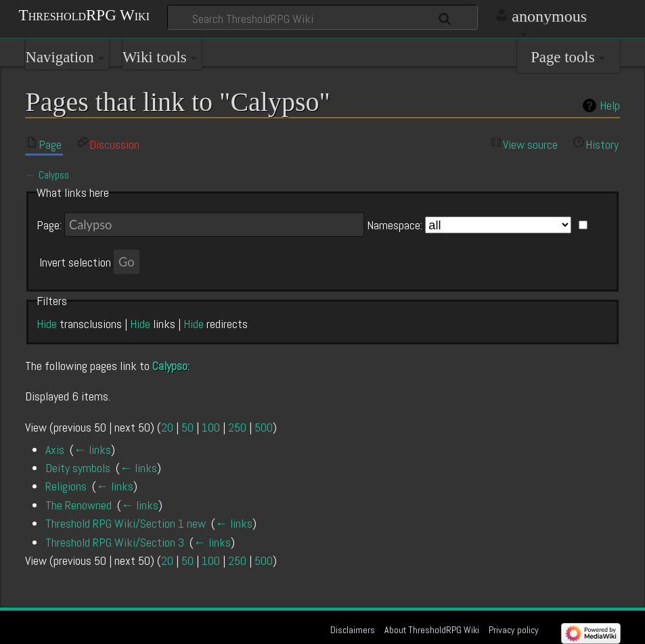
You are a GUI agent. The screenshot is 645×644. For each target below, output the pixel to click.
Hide (47, 324)
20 (167, 427)
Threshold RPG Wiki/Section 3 (115, 542)
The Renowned (79, 505)
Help (610, 106)
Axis (55, 450)
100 (211, 427)
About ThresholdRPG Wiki (432, 630)
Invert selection (75, 262)
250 (237, 427)
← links (92, 450)
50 (187, 427)
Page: (49, 225)
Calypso (54, 175)
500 (264, 427)
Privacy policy (514, 630)
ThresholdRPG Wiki (84, 14)
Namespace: (395, 225)
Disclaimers (353, 630)
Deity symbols (78, 468)
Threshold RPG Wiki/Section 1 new (126, 523)
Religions (66, 486)
